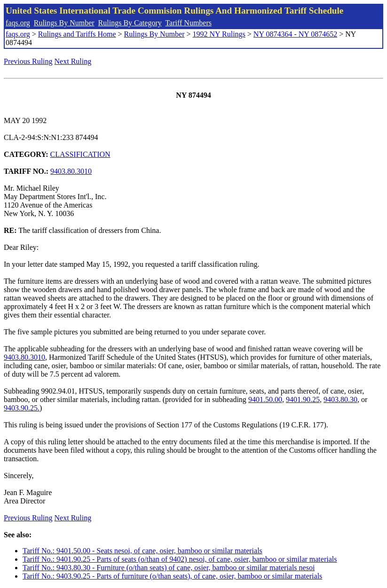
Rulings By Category (130, 23)
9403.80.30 (340, 399)
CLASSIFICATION (80, 154)
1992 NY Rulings (219, 34)
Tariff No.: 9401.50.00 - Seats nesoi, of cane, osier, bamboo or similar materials (142, 551)
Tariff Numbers (188, 23)
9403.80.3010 (71, 171)
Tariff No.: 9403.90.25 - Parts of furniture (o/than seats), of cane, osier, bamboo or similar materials (172, 576)
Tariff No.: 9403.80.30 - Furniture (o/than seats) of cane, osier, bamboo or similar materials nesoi (169, 568)
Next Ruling (73, 61)
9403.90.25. (22, 408)
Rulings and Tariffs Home (77, 34)
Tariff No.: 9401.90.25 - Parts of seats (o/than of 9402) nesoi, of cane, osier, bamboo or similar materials (180, 559)
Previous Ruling (28, 61)
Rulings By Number (64, 23)
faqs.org (18, 23)
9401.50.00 (265, 399)
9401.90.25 (303, 399)
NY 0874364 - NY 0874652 (295, 34)
